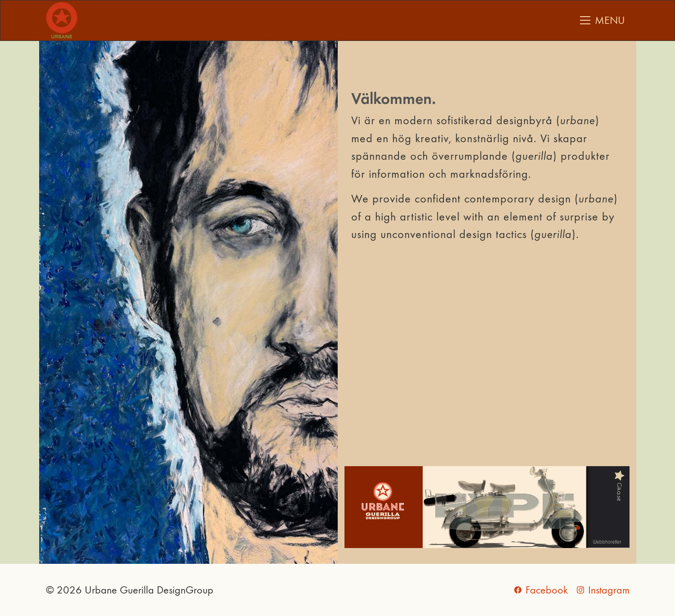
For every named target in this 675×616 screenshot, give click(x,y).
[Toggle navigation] (603, 21)
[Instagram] (603, 590)
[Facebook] (541, 590)
